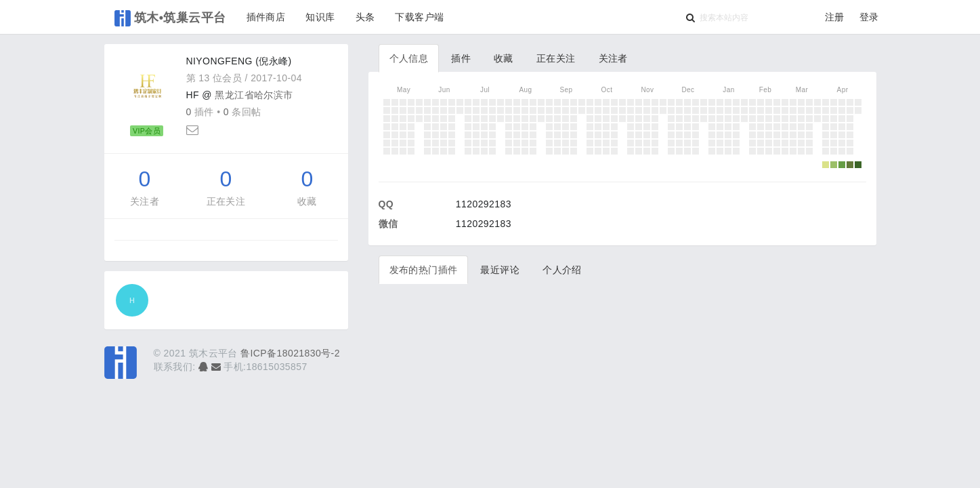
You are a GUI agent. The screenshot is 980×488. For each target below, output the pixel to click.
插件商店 (266, 17)
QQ (386, 204)
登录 (869, 17)
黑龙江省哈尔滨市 (254, 95)
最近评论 (500, 270)
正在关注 (226, 201)
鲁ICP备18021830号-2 (290, 353)
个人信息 (409, 58)
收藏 (307, 201)
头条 (365, 17)
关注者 (145, 201)
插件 (461, 58)
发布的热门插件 (424, 270)
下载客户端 (419, 17)
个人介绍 (562, 270)
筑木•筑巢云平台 (170, 18)
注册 (835, 17)
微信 (388, 224)
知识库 (320, 17)
